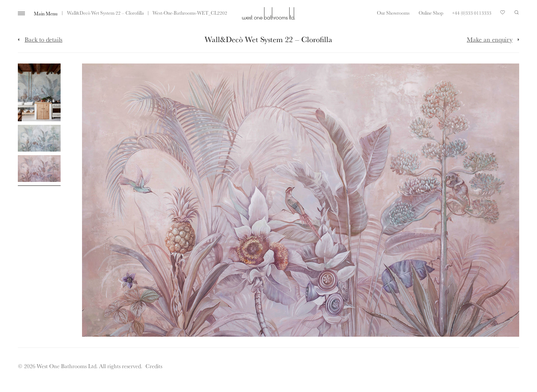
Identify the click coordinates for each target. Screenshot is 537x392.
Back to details (44, 39)
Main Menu (46, 14)
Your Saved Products (503, 14)
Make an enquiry (490, 39)
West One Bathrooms (268, 13)
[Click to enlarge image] (39, 93)
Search (517, 12)
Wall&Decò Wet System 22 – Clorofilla (106, 13)
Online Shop (431, 13)
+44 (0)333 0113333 (472, 13)
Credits (154, 366)
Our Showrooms (393, 13)
